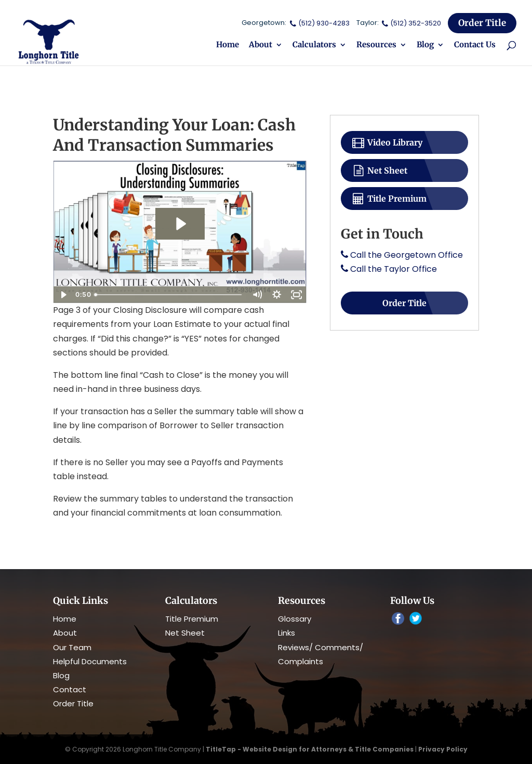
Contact (70, 689)
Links (287, 633)
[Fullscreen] (297, 295)
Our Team (72, 647)
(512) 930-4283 (318, 23)
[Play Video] (63, 295)
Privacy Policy (443, 749)
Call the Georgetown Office (407, 255)
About (261, 45)
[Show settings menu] (277, 295)
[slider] (169, 295)
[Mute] (257, 295)
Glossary (295, 619)
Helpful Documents (90, 661)
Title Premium (389, 199)
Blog (425, 45)
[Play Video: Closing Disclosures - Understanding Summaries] (180, 224)
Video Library (387, 142)
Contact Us (475, 45)
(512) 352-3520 (411, 23)
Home (228, 45)
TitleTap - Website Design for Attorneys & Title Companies (310, 749)
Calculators (314, 45)
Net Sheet (379, 170)
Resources (376, 45)
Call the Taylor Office (394, 269)
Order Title (482, 23)
